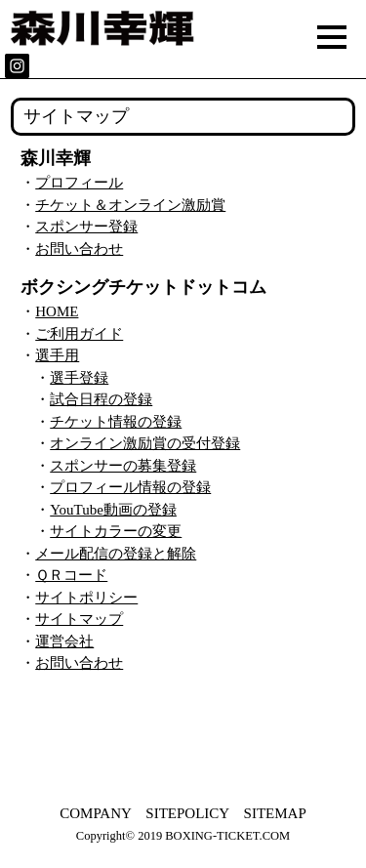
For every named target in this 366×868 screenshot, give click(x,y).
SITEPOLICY (187, 813)
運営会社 (64, 641)
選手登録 (79, 378)
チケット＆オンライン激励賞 (130, 205)
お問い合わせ (79, 249)
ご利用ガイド (79, 334)
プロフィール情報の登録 (130, 487)
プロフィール (79, 183)
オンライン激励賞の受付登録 (145, 443)
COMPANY (95, 813)
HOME (57, 311)
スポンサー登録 (86, 227)
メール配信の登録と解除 (116, 554)
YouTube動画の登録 (113, 510)
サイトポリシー (86, 598)
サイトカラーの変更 (116, 531)
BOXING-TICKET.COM (227, 836)
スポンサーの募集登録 (123, 466)
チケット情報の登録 (116, 422)
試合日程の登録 (101, 399)
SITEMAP (275, 813)
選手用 (57, 355)
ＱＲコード (71, 575)
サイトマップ (79, 619)
